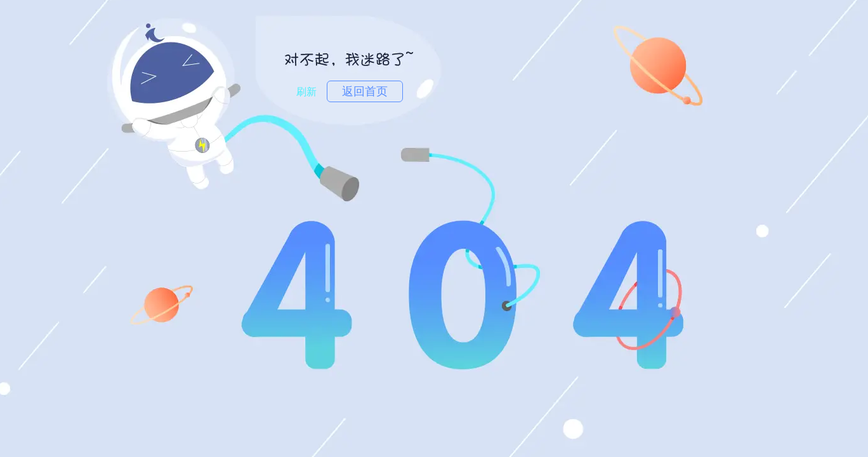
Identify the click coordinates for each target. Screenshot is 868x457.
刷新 (306, 92)
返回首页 (365, 91)
